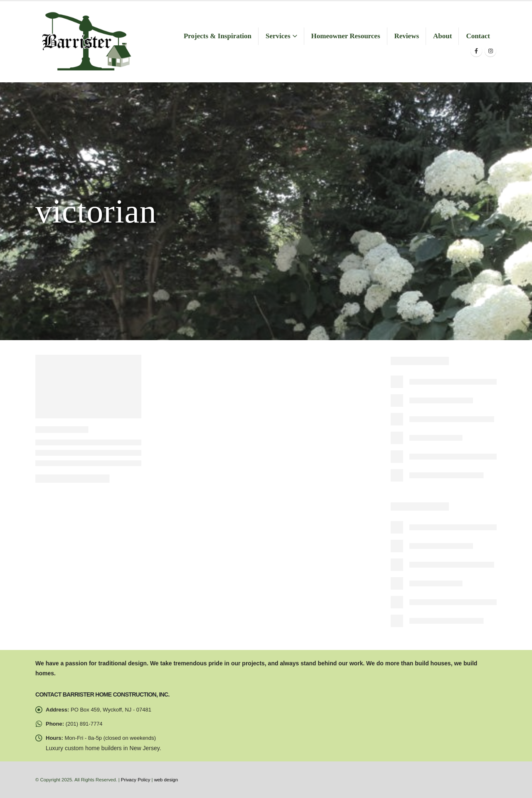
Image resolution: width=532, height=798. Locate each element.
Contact (478, 36)
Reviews (407, 36)
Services (278, 36)
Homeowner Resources (346, 36)
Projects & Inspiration (218, 36)
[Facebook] (476, 51)
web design (166, 780)
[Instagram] (490, 51)
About (442, 36)
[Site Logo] (86, 42)
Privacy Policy (136, 780)
